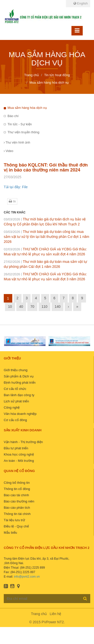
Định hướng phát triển (20, 383)
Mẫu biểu (10, 533)
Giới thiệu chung (16, 370)
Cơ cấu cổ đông (15, 420)
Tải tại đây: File (16, 187)
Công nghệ (12, 407)
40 (21, 307)
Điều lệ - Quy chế (16, 526)
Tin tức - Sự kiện (20, 124)
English (81, 3)
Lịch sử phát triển (16, 401)
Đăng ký (85, 598)
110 (44, 307)
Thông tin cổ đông (17, 489)
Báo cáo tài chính (16, 495)
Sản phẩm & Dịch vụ (19, 376)
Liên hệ (55, 614)
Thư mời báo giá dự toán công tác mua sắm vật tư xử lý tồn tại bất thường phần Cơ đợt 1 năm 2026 (46, 237)
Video (9, 151)
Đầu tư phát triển (16, 448)
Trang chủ (39, 614)
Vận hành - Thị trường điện (23, 442)
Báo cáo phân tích (17, 508)
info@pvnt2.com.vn (27, 577)
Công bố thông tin (17, 483)
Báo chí (13, 116)
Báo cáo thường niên (19, 501)
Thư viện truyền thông (23, 132)
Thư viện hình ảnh (17, 143)
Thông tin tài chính (17, 514)
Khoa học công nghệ (19, 454)
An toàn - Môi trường (19, 461)
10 (10, 307)
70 (32, 307)
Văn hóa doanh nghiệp (20, 414)
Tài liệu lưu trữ (14, 520)
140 (58, 307)
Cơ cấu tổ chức (15, 389)
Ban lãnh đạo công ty (19, 395)
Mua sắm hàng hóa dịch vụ (27, 108)
